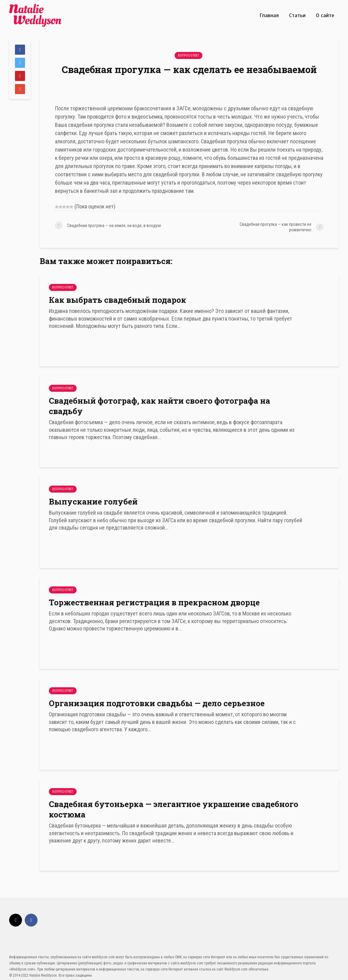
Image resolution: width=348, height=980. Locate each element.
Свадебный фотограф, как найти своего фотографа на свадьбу (159, 406)
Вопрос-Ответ (188, 55)
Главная (269, 15)
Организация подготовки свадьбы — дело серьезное (157, 703)
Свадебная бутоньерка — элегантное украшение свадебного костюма (174, 809)
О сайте (325, 15)
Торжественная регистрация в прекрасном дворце (154, 602)
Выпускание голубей (93, 501)
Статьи (297, 15)
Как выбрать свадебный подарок (118, 300)
